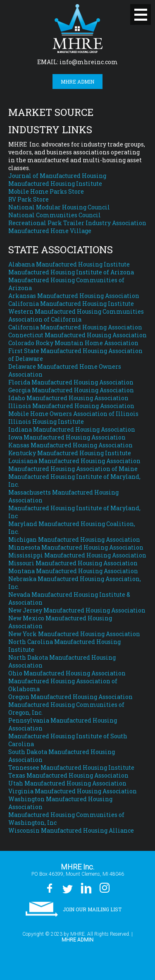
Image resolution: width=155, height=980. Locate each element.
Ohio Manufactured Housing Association (67, 673)
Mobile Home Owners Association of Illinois (73, 414)
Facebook (50, 888)
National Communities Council (55, 215)
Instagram (104, 888)
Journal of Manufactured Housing (57, 176)
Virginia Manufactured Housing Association (73, 791)
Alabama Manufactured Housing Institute (69, 264)
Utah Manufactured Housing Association (67, 783)
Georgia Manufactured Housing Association (71, 390)
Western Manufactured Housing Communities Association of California (76, 315)
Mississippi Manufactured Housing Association (77, 555)
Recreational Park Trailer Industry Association (77, 223)
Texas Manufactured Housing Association (68, 775)
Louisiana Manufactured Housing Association (74, 461)
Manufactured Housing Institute (55, 184)
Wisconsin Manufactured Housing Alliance (71, 830)
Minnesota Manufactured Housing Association (76, 547)
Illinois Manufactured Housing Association (71, 406)
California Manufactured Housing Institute (71, 304)
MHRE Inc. (77, 29)
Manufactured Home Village (50, 231)
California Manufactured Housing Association (75, 327)
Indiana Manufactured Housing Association (72, 429)
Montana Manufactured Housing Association (73, 571)
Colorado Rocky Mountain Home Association (73, 343)
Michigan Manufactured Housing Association (74, 539)
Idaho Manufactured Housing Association (68, 398)
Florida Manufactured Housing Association (71, 382)
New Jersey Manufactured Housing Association (77, 610)
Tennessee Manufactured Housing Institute (71, 767)
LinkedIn (86, 888)
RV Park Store (29, 199)
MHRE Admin (77, 82)
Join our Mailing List (92, 909)
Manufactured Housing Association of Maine (73, 469)
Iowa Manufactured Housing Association (67, 437)
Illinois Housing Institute (46, 422)
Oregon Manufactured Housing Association (70, 697)
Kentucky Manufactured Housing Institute (70, 453)
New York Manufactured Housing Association (74, 634)
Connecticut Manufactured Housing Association (77, 335)
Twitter (67, 888)
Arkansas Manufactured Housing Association (74, 296)
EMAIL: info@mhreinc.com (77, 62)
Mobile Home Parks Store (46, 191)
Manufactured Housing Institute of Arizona (71, 272)
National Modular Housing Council (59, 207)
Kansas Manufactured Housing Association (70, 445)
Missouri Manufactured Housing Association (73, 563)
